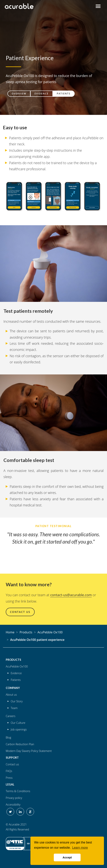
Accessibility (13, 805)
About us (11, 695)
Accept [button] (67, 857)
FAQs (9, 771)
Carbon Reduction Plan (20, 744)
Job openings (19, 729)
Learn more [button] (80, 848)
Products (26, 632)
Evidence (41, 94)
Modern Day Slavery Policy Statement (29, 751)
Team (14, 708)
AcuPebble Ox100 (50, 632)
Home (10, 632)
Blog (8, 737)
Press (9, 778)
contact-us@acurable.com (71, 595)
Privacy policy (14, 798)
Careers (11, 716)
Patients (64, 94)
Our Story (17, 701)
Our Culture (18, 723)
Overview (19, 94)
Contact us (12, 764)
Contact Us (20, 612)
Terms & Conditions (18, 791)
